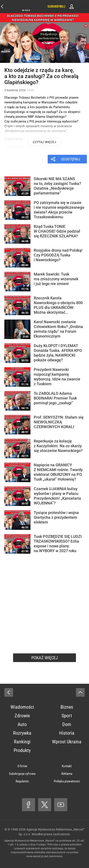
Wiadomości (22, 707)
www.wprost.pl (35, 856)
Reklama (67, 774)
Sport (67, 716)
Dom (67, 724)
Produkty (22, 750)
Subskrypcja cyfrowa (22, 774)
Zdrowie (22, 716)
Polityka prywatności (67, 781)
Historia (67, 733)
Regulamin (22, 781)
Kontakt (67, 766)
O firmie (22, 766)
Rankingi (22, 742)
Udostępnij (71, 159)
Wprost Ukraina (67, 742)
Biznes (67, 707)
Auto (22, 724)
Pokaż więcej (45, 658)
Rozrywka (22, 733)
